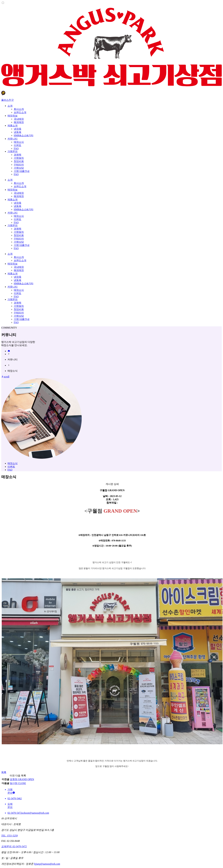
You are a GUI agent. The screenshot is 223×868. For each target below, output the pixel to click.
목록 (4, 772)
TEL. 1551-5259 (9, 836)
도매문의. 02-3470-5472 (14, 846)
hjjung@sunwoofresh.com (47, 864)
